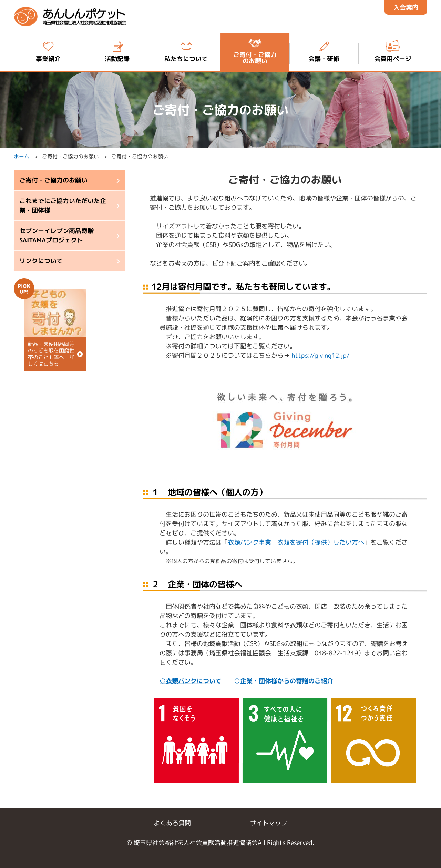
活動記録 (117, 51)
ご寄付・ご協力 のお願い (255, 51)
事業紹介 (48, 51)
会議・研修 (324, 51)
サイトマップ (269, 823)
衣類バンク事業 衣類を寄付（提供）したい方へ (296, 542)
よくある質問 (172, 823)
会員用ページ (393, 51)
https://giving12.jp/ (321, 355)
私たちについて (186, 51)
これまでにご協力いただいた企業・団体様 (63, 206)
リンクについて (41, 261)
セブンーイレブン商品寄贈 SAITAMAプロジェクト (57, 236)
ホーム (22, 157)
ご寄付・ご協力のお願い (53, 180)
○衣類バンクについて (191, 681)
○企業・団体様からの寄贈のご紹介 (284, 681)
